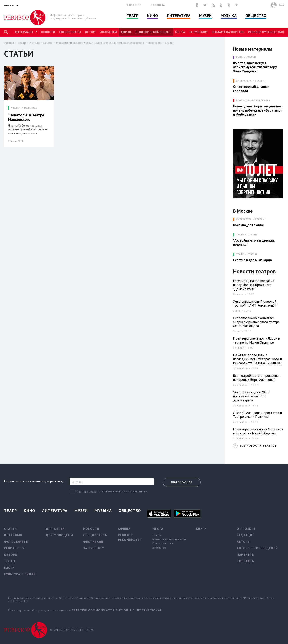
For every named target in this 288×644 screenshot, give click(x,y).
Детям (90, 32)
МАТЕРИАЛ (31, 108)
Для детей (55, 529)
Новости (48, 32)
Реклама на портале (228, 32)
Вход (281, 5)
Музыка (229, 16)
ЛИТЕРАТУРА (244, 81)
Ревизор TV (14, 548)
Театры (157, 535)
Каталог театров (41, 43)
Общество (256, 16)
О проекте (134, 5)
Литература (179, 16)
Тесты (10, 561)
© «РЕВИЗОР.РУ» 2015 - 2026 (72, 630)
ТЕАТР (240, 235)
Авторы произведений (257, 548)
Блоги (9, 568)
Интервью (13, 535)
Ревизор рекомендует (153, 32)
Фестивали (93, 542)
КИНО (240, 57)
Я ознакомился (86, 492)
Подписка (158, 5)
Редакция (246, 535)
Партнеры (246, 555)
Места (180, 32)
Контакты (246, 561)
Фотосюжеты (16, 542)
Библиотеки (159, 548)
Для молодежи (59, 535)
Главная (9, 43)
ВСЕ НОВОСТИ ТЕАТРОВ (258, 446)
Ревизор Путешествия (266, 32)
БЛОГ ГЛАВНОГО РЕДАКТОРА (253, 100)
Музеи (205, 16)
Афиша (126, 32)
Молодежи (108, 32)
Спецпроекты (70, 32)
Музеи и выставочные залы (169, 539)
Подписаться (182, 482)
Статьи (170, 43)
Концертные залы (163, 543)
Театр (133, 16)
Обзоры (11, 555)
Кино (152, 16)
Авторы (244, 542)
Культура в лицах (20, 574)
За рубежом (198, 32)
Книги (201, 529)
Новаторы (154, 43)
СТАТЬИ (16, 108)
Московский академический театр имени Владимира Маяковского (100, 43)
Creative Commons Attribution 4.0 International (117, 610)
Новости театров (254, 272)
